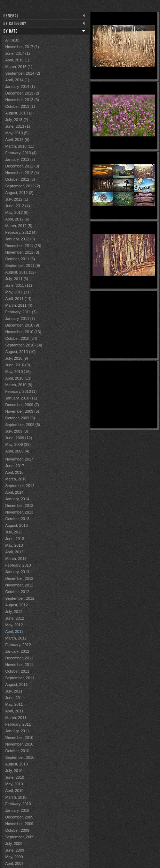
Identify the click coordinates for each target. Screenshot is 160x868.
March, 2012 (16, 638)
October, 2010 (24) (21, 338)
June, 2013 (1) (18, 126)
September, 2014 (20, 486)
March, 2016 (16, 479)
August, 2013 (17, 525)
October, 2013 (17, 519)
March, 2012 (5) (19, 226)
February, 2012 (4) (21, 232)
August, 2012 (17, 605)
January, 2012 (17, 651)
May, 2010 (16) (18, 372)
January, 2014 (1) (20, 87)
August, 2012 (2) (19, 193)
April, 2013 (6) (17, 140)
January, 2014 (17, 499)
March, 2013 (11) (20, 146)
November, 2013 (19, 512)
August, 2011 (17, 684)
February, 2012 (18, 645)
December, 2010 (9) (22, 325)
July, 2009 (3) (17, 431)
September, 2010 (20, 757)
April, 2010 (14, 791)
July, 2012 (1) (17, 199)
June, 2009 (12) (19, 438)
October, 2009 (17, 830)
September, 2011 (20, 678)
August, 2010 (17, 764)
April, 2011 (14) (18, 299)
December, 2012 (19, 578)
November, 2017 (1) (22, 47)
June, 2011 (15, 698)
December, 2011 (19, 658)
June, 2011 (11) (19, 285)
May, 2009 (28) (18, 444)
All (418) (12, 40)
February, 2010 (18, 804)
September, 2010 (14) (24, 345)
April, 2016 (14, 472)
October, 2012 (17, 592)
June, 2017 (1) (18, 53)
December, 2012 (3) (22, 166)
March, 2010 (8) (19, 385)
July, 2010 (14, 771)
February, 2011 (18, 724)
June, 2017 (15, 466)
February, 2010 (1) (21, 391)
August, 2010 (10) (20, 352)
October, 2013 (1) (20, 106)
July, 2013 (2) (17, 120)
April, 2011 (14, 711)
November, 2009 (19, 824)
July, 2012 (14, 612)
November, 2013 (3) (22, 100)
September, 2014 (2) (23, 73)
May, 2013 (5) (17, 133)
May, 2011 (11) (18, 292)
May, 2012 (14, 625)
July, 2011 (14, 691)
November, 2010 (19, 744)
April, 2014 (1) (17, 80)
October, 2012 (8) (20, 179)
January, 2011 (17, 731)
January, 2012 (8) (20, 239)
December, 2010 (19, 738)
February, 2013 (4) (21, 153)
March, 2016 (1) (19, 67)
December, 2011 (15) (23, 246)
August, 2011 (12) (20, 272)
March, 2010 (16, 797)
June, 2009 (15, 850)
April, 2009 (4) (17, 451)
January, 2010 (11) (21, 398)
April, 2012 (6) (17, 219)
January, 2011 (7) (20, 319)
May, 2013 (14, 545)
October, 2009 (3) (20, 418)
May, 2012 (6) (17, 212)
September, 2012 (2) (23, 186)
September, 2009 (20, 837)
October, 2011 (17, 671)
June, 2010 (15, 777)
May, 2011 (14, 704)
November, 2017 (19, 459)
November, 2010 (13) (23, 332)
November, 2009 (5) (22, 411)
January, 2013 (17, 572)
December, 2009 (19, 817)
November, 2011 (19, 665)
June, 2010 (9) (18, 365)
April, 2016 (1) (17, 60)
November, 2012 (19, 585)
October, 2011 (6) (20, 259)
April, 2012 (14, 631)
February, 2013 (18, 565)
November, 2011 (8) (22, 252)
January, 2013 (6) (20, 159)
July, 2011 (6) (17, 279)
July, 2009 (14, 844)
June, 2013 (15, 539)
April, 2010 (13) (18, 378)
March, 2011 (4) (19, 305)
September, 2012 (20, 598)
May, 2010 (14, 784)
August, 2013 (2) (19, 113)
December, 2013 (19, 506)
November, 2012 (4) (22, 173)
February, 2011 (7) (21, 312)
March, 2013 (16, 559)
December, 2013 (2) (22, 93)
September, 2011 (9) (23, 265)
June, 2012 (15, 618)
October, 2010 (17, 751)
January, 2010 (17, 810)
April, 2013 (14, 552)
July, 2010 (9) (17, 358)
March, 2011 (16, 718)
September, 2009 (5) (23, 425)
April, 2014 (14, 492)
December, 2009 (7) (22, 405)
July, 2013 (14, 532)
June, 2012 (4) (18, 206)
